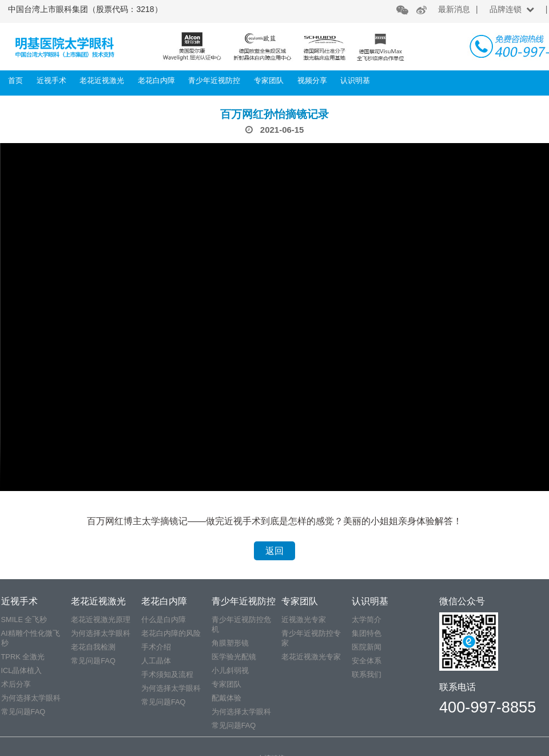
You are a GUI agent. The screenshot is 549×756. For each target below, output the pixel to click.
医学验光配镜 (234, 657)
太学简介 (367, 620)
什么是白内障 (164, 620)
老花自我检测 (93, 647)
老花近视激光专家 (311, 657)
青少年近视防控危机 (241, 624)
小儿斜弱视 (230, 670)
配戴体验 (226, 698)
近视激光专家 (304, 620)
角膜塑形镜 (230, 643)
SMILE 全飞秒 (24, 620)
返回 (274, 551)
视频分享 (312, 80)
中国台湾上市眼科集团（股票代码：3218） (85, 9)
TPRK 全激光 (23, 657)
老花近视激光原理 (101, 620)
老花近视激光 (102, 80)
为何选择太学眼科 (31, 698)
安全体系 (367, 661)
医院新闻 (367, 647)
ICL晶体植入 (22, 670)
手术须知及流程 (167, 674)
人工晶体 (156, 661)
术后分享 (16, 684)
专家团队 (269, 80)
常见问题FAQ (23, 712)
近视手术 (51, 80)
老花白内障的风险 (171, 633)
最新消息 (454, 9)
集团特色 (367, 633)
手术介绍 (156, 647)
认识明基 (355, 80)
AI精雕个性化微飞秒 (31, 638)
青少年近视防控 (214, 80)
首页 (15, 80)
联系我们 (367, 674)
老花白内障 (156, 80)
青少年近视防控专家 (311, 638)
